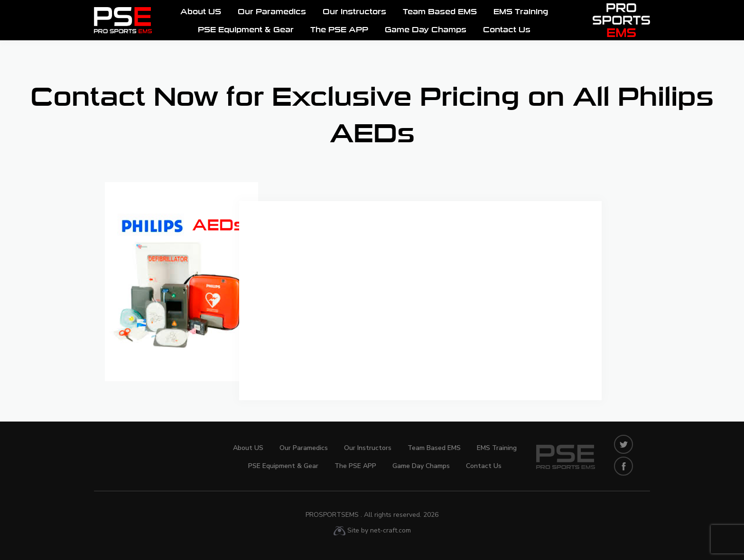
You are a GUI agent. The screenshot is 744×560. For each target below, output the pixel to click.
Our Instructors (354, 12)
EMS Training (521, 12)
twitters (623, 444)
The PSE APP (339, 30)
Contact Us (507, 30)
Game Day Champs (426, 30)
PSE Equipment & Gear (246, 30)
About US (201, 12)
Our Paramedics (272, 12)
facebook (623, 466)
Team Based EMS (440, 12)
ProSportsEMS (372, 515)
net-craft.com (391, 530)
